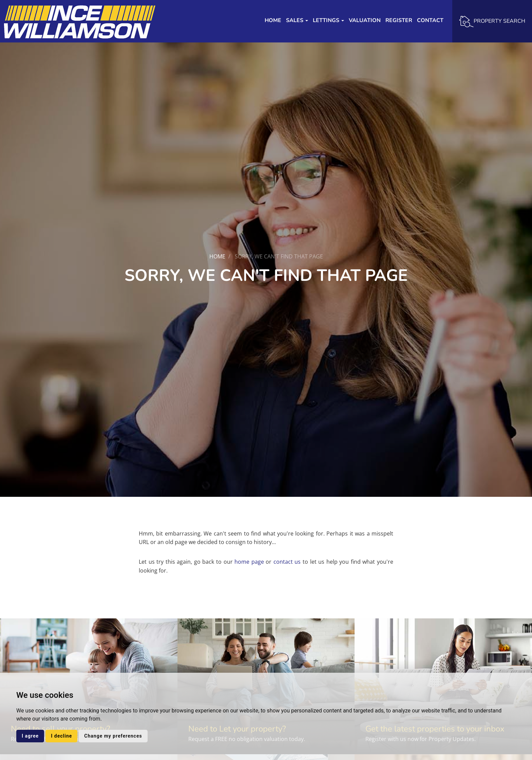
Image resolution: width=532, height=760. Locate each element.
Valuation (365, 20)
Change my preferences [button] (113, 736)
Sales (297, 20)
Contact (430, 20)
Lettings (328, 20)
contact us (287, 562)
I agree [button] (30, 736)
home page (249, 562)
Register (399, 20)
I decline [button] (61, 736)
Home (273, 20)
